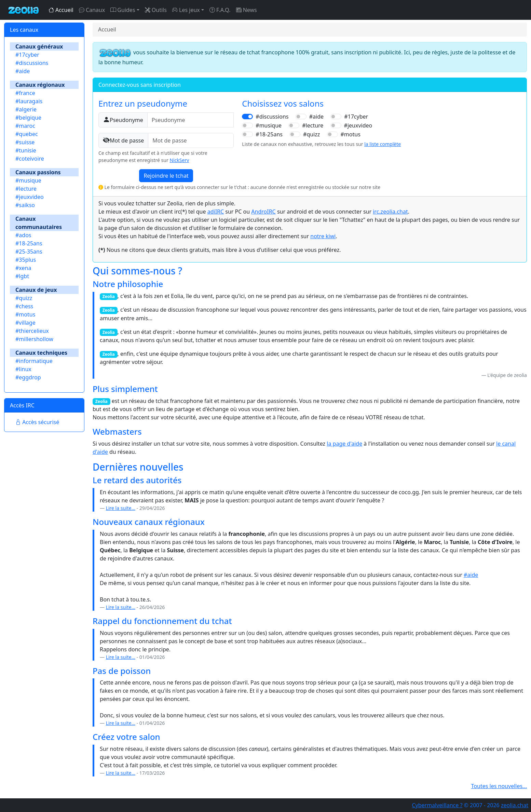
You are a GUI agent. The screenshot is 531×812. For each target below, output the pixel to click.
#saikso (25, 205)
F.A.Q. (220, 10)
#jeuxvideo (30, 197)
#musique (28, 180)
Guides (123, 10)
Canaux (92, 10)
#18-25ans (29, 243)
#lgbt (22, 276)
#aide (23, 71)
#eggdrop (28, 377)
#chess (24, 306)
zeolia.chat (515, 805)
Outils (156, 10)
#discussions (32, 63)
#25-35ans (29, 252)
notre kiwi (323, 236)
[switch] (247, 117)
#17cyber (27, 55)
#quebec (27, 134)
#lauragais (29, 101)
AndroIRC (263, 212)
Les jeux (186, 10)
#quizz (24, 298)
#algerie (26, 109)
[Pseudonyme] (191, 120)
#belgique (28, 118)
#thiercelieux (32, 331)
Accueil (61, 10)
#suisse (25, 142)
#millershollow (34, 339)
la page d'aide (344, 444)
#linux (23, 369)
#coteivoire (30, 159)
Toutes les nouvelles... (499, 786)
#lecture (26, 189)
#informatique (34, 361)
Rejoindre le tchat (166, 176)
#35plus (26, 260)
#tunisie (26, 150)
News (247, 10)
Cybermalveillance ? (437, 805)
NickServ (179, 160)
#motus (25, 314)
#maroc (25, 126)
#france (25, 93)
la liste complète (383, 144)
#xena (23, 268)
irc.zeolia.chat (390, 212)
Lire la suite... (121, 508)
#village (25, 323)
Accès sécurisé (37, 422)
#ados (23, 235)
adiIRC (216, 212)
